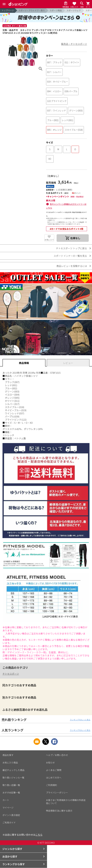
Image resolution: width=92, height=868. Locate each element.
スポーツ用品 (56, 10)
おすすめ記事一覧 (11, 793)
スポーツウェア (74, 10)
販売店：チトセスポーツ (74, 44)
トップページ (8, 10)
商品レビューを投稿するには (72, 266)
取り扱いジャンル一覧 (13, 778)
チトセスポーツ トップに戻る (71, 248)
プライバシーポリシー (57, 793)
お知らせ (50, 763)
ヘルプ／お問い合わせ (57, 755)
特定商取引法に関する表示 (59, 811)
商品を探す (8, 755)
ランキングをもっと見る (80, 720)
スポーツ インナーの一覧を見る (70, 256)
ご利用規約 (52, 785)
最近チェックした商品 (13, 770)
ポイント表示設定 (11, 815)
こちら (39, 835)
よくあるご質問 (54, 770)
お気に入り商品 (10, 763)
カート (6, 800)
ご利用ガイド (9, 823)
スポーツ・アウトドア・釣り (32, 10)
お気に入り (49, 240)
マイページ (8, 808)
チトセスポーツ (11, 674)
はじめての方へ (54, 778)
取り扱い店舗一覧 (11, 785)
